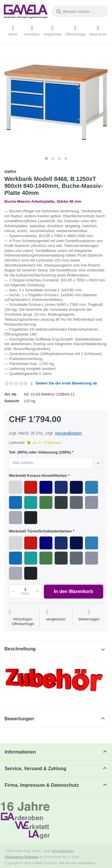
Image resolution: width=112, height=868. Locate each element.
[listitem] (56, 102)
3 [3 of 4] (59, 158)
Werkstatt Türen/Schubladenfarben (40, 531)
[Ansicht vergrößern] (56, 102)
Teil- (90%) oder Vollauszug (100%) (40, 452)
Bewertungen (19, 719)
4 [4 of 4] (66, 158)
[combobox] (80, 12)
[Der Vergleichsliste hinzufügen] (56, 618)
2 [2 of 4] (53, 158)
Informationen (20, 752)
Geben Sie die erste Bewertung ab (66, 383)
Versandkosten (68, 433)
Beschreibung (20, 649)
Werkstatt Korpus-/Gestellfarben (38, 476)
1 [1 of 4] (46, 158)
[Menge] (25, 592)
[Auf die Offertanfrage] (23, 618)
